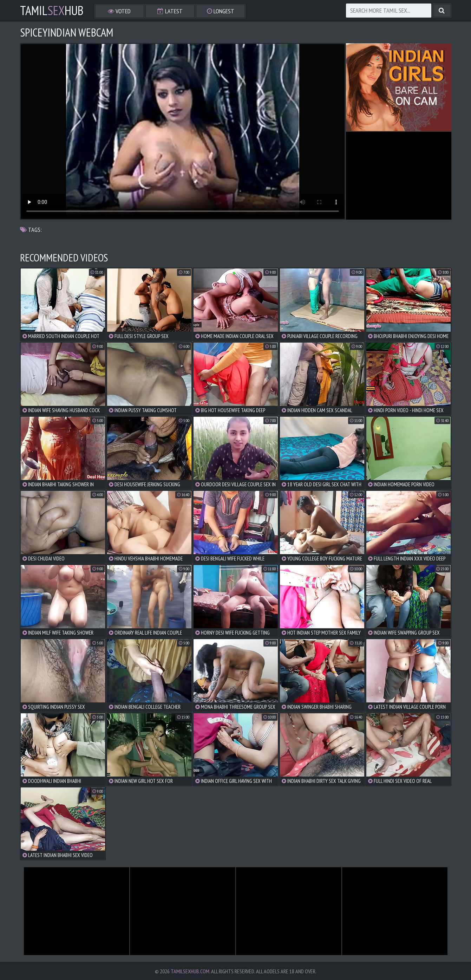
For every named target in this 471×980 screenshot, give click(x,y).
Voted (119, 11)
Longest (221, 11)
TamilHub (52, 11)
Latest (170, 11)
